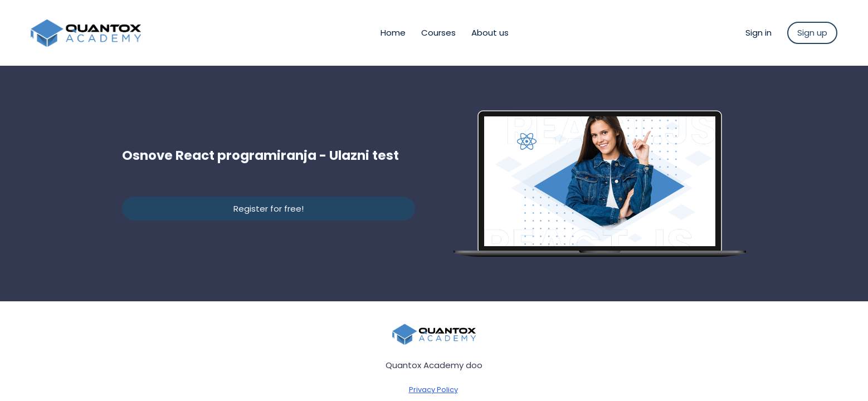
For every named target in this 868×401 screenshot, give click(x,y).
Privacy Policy (433, 390)
